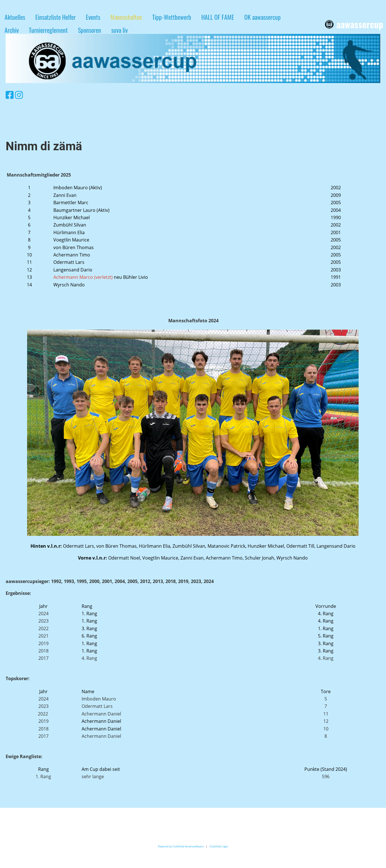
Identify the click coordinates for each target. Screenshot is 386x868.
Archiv (12, 30)
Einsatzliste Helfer (55, 17)
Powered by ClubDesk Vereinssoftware (181, 846)
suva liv (119, 30)
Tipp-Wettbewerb (172, 17)
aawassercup (360, 24)
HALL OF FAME (218, 17)
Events (93, 17)
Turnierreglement (48, 30)
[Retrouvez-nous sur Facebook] (10, 95)
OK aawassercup (262, 17)
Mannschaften (126, 17)
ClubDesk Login (219, 846)
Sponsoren (90, 30)
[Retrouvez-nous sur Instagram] (19, 95)
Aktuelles (15, 17)
